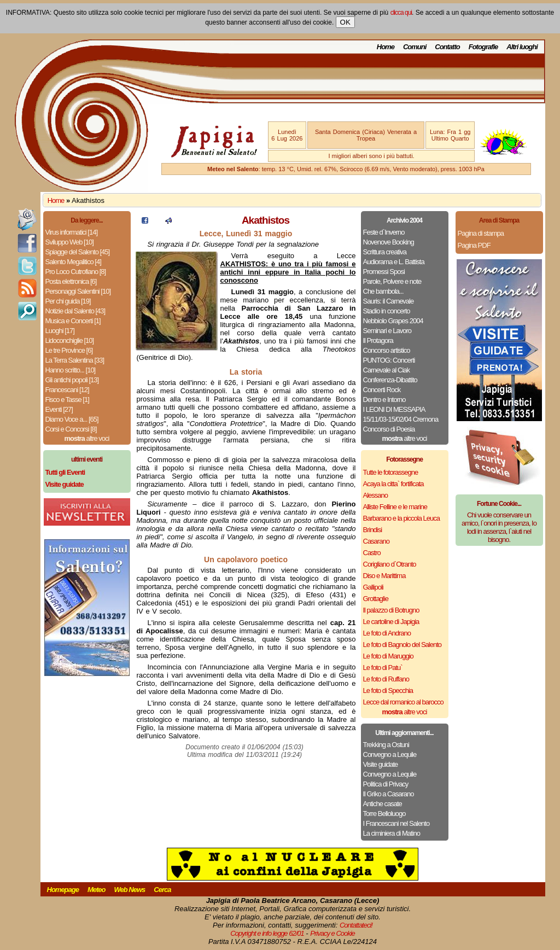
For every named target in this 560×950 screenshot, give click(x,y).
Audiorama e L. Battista (394, 262)
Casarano (376, 541)
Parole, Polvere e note (392, 281)
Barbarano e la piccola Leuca (401, 518)
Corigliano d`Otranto (390, 564)
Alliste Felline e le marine (395, 507)
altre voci (87, 438)
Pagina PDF (474, 245)
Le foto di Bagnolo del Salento (402, 645)
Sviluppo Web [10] (69, 242)
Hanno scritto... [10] (71, 370)
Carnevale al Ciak (387, 370)
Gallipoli (373, 587)
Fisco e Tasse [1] (67, 400)
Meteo (97, 890)
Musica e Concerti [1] (73, 321)
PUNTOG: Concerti (389, 360)
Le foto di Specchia (388, 690)
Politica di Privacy (386, 784)
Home (386, 47)
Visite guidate (381, 764)
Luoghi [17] (60, 331)
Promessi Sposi (384, 272)
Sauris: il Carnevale (389, 301)
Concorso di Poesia (389, 429)
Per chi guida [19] (68, 301)
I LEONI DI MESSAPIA (394, 409)
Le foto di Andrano (387, 633)
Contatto (447, 47)
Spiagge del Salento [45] (78, 252)
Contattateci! (356, 925)
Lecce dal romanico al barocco (403, 702)
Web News (130, 890)
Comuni (415, 47)
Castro (372, 553)
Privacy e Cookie (332, 933)
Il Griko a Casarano (389, 794)
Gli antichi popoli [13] (72, 380)
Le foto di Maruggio (388, 656)
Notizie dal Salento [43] (75, 311)
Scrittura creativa (385, 252)
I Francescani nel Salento (396, 823)
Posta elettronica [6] (71, 281)
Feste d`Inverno (384, 232)
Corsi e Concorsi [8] (71, 429)
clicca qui (401, 13)
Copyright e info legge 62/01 (267, 933)
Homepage (63, 890)
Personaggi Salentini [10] (78, 291)
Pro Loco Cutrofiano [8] (76, 272)
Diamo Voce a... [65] (72, 419)
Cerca (162, 890)
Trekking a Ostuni (386, 745)
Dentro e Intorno (384, 400)
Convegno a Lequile (390, 754)
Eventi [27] (59, 409)
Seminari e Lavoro (387, 331)
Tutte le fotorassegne (391, 472)
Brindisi (373, 530)
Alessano (375, 495)
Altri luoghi (522, 47)
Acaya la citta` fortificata (393, 484)
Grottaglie (376, 599)
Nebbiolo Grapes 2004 (393, 321)
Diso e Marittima (384, 576)
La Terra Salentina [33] (75, 360)
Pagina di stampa (481, 233)
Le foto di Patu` (383, 668)
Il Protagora (378, 340)
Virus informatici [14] (72, 232)
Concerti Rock (382, 390)
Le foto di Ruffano (386, 679)
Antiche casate (383, 804)
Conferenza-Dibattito (390, 380)
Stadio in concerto (387, 311)
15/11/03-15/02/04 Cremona (401, 419)
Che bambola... (383, 291)
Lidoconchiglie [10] (70, 340)
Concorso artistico (387, 350)
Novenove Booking (389, 242)
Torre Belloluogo (384, 814)
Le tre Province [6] (69, 350)
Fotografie (483, 47)
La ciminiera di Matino (392, 833)
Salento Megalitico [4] (73, 262)
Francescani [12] (67, 390)
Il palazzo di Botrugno (391, 610)
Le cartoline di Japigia (391, 622)
